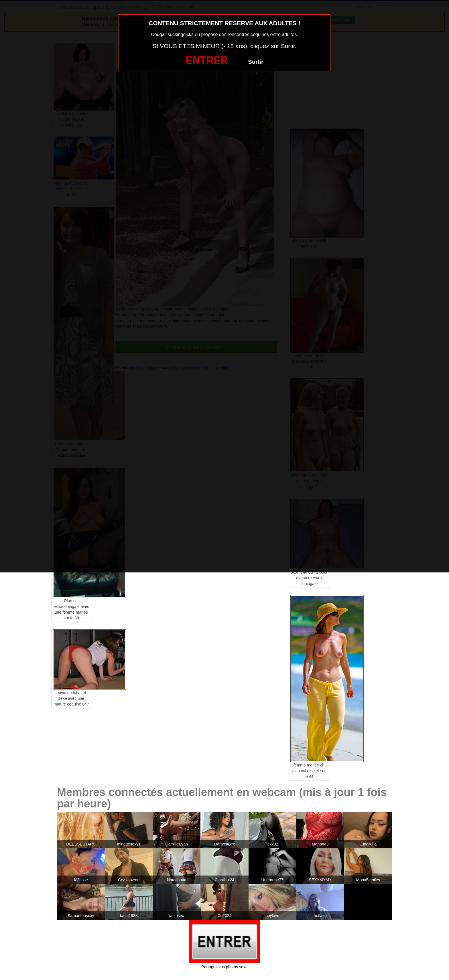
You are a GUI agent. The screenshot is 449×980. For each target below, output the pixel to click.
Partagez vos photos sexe (224, 967)
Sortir (256, 62)
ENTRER (207, 60)
